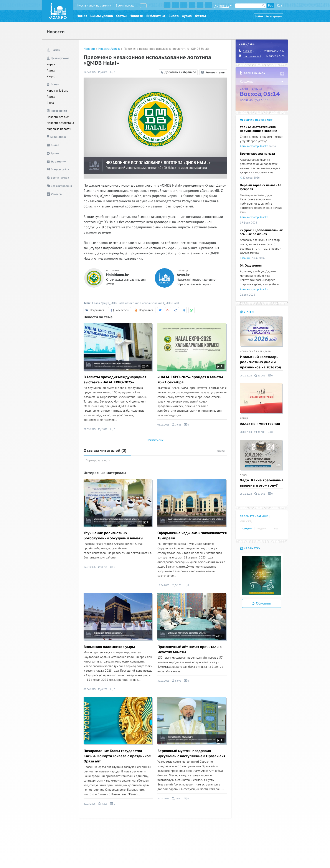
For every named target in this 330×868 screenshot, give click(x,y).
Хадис (51, 76)
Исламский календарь (255, 351)
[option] (262, 575)
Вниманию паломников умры (109, 647)
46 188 (260, 432)
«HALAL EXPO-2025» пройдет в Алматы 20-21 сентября (190, 380)
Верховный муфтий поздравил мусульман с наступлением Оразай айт (191, 754)
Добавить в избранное (177, 72)
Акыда (51, 70)
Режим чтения (213, 72)
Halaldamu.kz (117, 275)
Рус (270, 6)
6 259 (103, 689)
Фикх (50, 103)
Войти (259, 16)
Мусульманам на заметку (94, 6)
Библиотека (156, 16)
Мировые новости (59, 129)
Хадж (243, 475)
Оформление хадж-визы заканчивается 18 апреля (192, 536)
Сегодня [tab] (247, 529)
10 (145, 366)
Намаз (82, 16)
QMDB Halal (116, 303)
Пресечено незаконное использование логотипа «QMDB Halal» (167, 49)
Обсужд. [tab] (247, 521)
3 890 (177, 798)
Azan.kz (183, 275)
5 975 (177, 681)
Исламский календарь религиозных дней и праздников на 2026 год (260, 362)
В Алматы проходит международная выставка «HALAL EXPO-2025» (115, 380)
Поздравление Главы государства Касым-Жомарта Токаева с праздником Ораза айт (117, 756)
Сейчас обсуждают (256, 120)
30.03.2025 (163, 681)
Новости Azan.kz (58, 117)
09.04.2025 (90, 689)
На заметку (250, 548)
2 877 (103, 429)
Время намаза (125, 6)
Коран (51, 64)
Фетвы (200, 16)
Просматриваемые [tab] (254, 516)
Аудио (187, 16)
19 (219, 636)
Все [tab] (276, 529)
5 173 (177, 585)
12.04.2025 (163, 585)
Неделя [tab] (262, 529)
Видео (174, 16)
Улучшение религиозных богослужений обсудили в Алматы (113, 536)
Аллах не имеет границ (260, 424)
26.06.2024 (246, 432)
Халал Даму (100, 303)
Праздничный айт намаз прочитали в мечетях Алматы (189, 649)
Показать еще (155, 440)
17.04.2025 (90, 72)
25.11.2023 (246, 494)
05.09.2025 (163, 425)
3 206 (103, 804)
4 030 (103, 72)
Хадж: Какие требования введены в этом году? (262, 483)
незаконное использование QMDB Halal (152, 303)
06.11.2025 (246, 376)
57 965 (260, 494)
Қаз (279, 6)
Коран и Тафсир (58, 91)
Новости (136, 16)
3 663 (177, 425)
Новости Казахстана (60, 123)
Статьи (121, 16)
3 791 (103, 567)
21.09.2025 (90, 429)
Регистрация (274, 16)
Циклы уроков (102, 16)
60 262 (260, 376)
